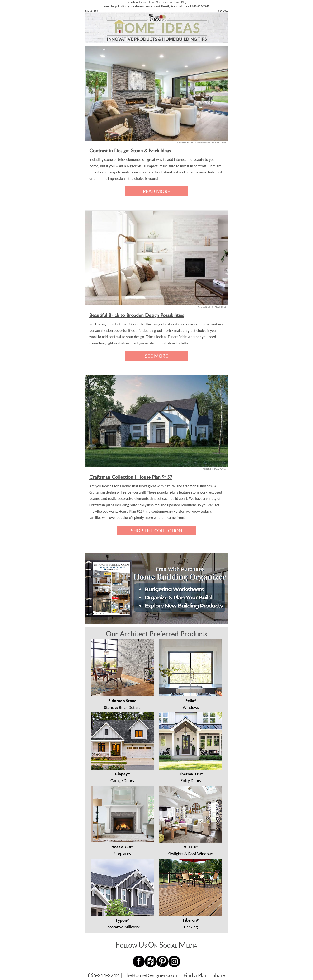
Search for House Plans (140, 2)
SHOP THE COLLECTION (156, 531)
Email (165, 6)
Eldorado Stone (185, 143)
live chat (176, 6)
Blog (184, 2)
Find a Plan (196, 975)
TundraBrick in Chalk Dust (212, 307)
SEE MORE (157, 356)
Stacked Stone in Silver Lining (211, 143)
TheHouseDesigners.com (151, 975)
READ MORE (157, 191)
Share (219, 975)
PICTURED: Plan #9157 (214, 469)
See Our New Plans (168, 2)
